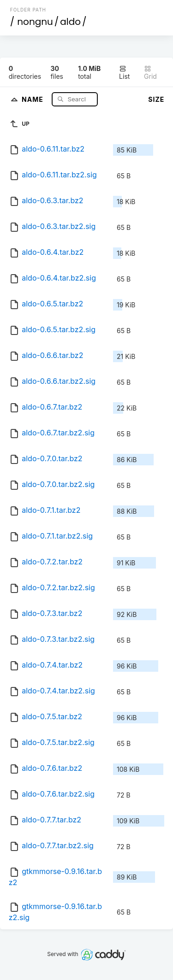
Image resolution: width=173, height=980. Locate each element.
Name (33, 99)
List (124, 73)
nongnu (35, 22)
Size (156, 99)
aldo (70, 22)
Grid (150, 73)
